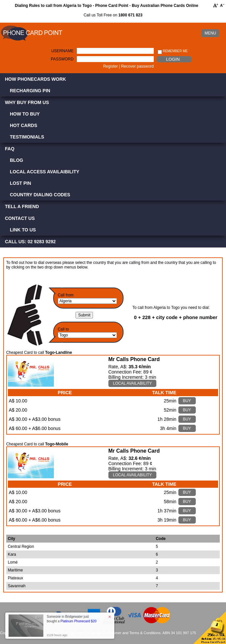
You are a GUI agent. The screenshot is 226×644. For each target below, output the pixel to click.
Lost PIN (21, 183)
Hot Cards (23, 125)
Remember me (173, 51)
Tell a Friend (22, 206)
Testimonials (27, 137)
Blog (16, 160)
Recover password (137, 66)
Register (111, 66)
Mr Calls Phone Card (134, 359)
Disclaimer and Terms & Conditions (133, 633)
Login (173, 59)
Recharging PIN (30, 91)
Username (62, 51)
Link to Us (23, 230)
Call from (66, 295)
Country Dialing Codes (40, 195)
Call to (63, 329)
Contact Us (20, 218)
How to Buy (25, 114)
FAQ (10, 149)
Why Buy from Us (27, 102)
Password (62, 59)
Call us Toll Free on (113, 15)
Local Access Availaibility (45, 172)
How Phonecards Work (35, 79)
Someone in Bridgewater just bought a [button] (71, 619)
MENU (210, 33)
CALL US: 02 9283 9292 (30, 242)
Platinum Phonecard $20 (79, 621)
